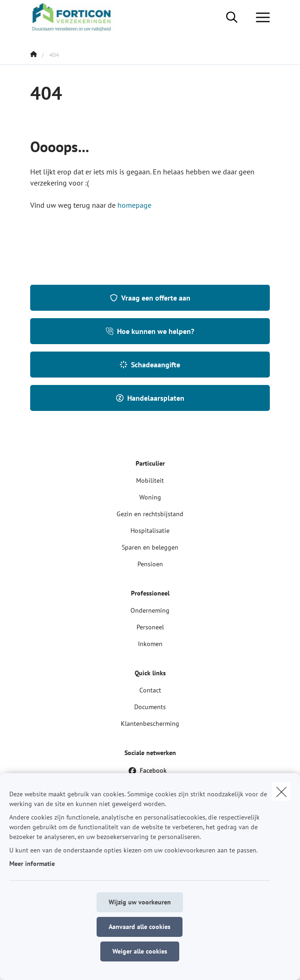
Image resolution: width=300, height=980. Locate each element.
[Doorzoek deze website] (232, 18)
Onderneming (150, 610)
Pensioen (150, 564)
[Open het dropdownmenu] (261, 18)
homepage (134, 205)
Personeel (150, 627)
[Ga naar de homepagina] (78, 17)
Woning (150, 497)
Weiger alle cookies (140, 951)
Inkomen (150, 644)
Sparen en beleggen (150, 547)
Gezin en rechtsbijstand (150, 514)
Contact (150, 690)
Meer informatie (32, 864)
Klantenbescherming (150, 724)
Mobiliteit (150, 480)
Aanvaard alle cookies (140, 927)
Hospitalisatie (150, 531)
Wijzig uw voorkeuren (140, 902)
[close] (281, 792)
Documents (150, 707)
